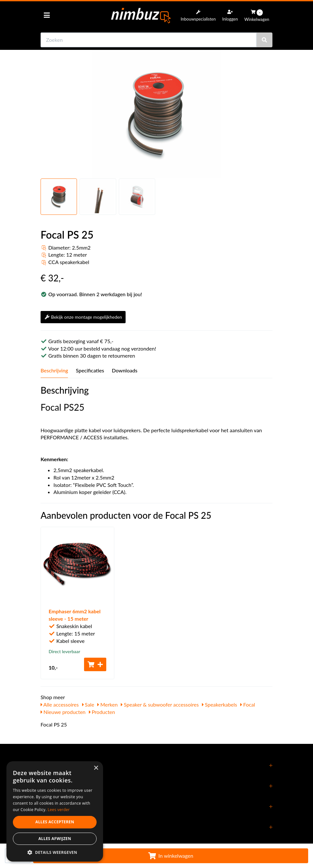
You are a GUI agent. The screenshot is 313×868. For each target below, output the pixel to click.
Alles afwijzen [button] (55, 839)
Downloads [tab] (125, 370)
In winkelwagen (171, 856)
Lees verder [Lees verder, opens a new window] (59, 810)
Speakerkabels (219, 704)
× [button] (96, 768)
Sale (88, 704)
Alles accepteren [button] (55, 822)
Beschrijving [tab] (54, 370)
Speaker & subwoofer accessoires (160, 704)
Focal (248, 704)
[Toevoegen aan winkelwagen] (95, 664)
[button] (55, 852)
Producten (102, 712)
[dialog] (55, 812)
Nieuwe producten (63, 712)
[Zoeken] (264, 40)
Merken (107, 704)
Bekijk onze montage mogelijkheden (83, 317)
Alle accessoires (60, 704)
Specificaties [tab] (90, 370)
